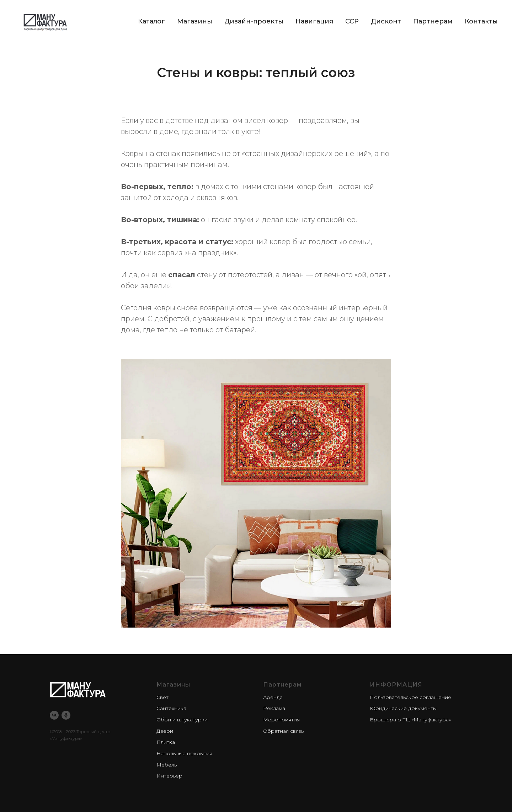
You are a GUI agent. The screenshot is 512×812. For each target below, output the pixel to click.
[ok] (66, 715)
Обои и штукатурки (182, 720)
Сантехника (171, 708)
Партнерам (433, 21)
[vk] (54, 715)
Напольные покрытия (184, 753)
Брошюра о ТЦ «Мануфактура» (410, 720)
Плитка (166, 742)
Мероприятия (281, 720)
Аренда (273, 697)
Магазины (195, 21)
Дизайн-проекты (254, 21)
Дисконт (386, 21)
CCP (352, 21)
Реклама (274, 708)
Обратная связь (283, 731)
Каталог (151, 21)
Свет (162, 697)
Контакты (481, 21)
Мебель (167, 765)
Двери (165, 731)
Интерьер (169, 776)
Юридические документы (403, 708)
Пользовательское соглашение (410, 697)
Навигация (314, 21)
